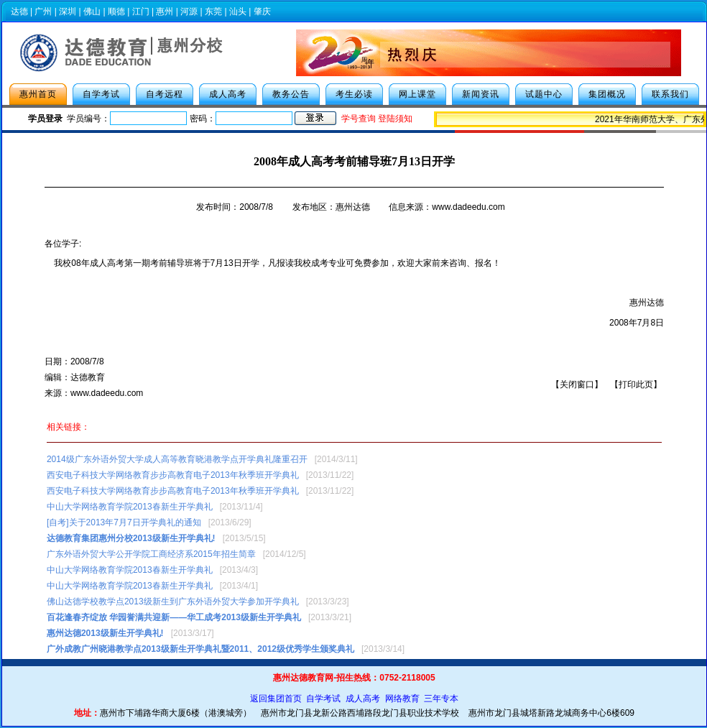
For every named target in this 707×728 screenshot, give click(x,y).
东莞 (213, 11)
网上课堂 (417, 94)
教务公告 (291, 94)
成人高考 (228, 94)
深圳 (68, 11)
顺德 (116, 11)
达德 (19, 11)
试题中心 (544, 94)
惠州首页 (38, 94)
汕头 (238, 11)
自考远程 (165, 94)
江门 (141, 11)
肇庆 (262, 11)
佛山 (92, 11)
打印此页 (636, 384)
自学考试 (101, 94)
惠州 (165, 11)
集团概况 (607, 94)
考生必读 (354, 94)
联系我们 (670, 94)
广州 (43, 11)
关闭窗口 (577, 384)
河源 (189, 11)
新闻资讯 (481, 94)
